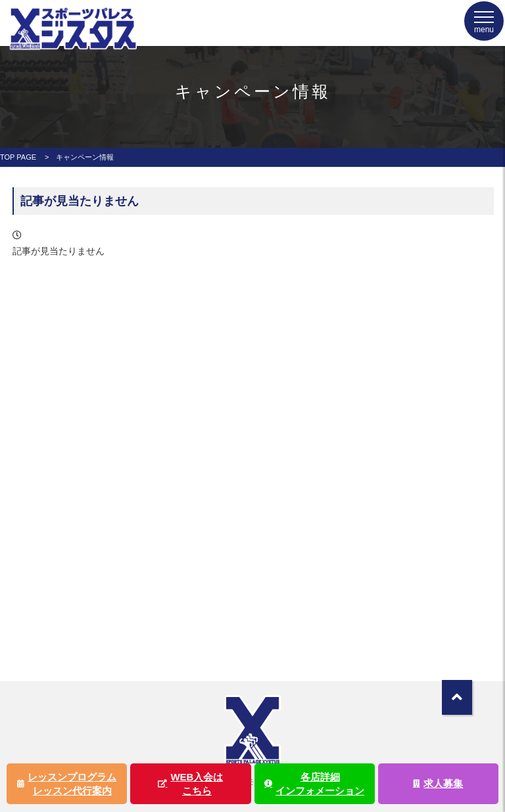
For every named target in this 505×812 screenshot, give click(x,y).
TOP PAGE (18, 157)
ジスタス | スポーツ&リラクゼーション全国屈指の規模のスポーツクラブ (72, 44)
